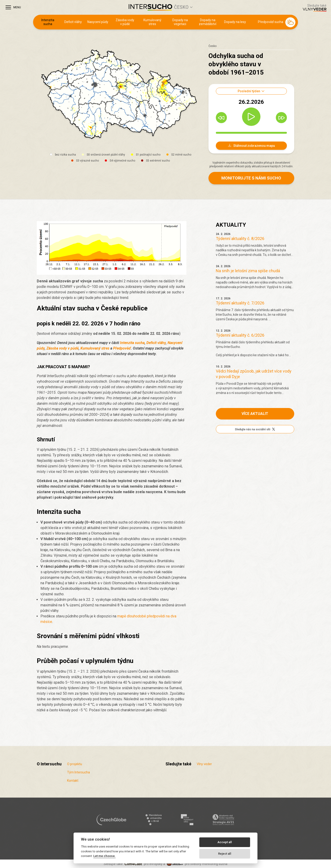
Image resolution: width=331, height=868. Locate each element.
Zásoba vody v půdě (125, 22)
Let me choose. (104, 856)
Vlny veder (204, 764)
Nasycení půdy (98, 22)
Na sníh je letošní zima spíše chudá (248, 271)
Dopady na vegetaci (180, 22)
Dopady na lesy (235, 22)
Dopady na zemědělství (208, 22)
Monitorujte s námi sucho (251, 178)
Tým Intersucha (78, 772)
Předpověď (122, 348)
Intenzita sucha (48, 22)
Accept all (225, 842)
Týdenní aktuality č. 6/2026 (240, 335)
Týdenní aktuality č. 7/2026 (240, 303)
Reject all (225, 854)
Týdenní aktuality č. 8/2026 (240, 239)
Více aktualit (255, 414)
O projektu (75, 764)
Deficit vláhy (73, 22)
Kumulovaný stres (152, 22)
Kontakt (73, 781)
